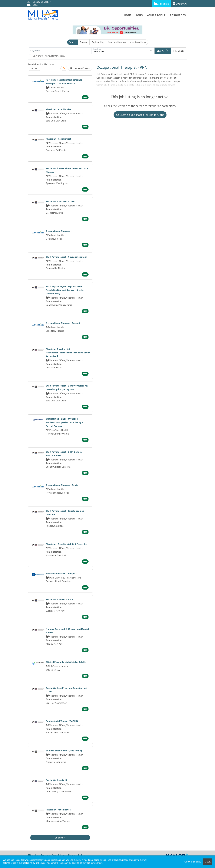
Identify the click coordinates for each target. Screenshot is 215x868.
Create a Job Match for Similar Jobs (140, 115)
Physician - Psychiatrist (58, 109)
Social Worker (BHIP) (57, 780)
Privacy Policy (77, 855)
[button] (178, 51)
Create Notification (80, 68)
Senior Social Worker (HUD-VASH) (64, 751)
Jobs (139, 15)
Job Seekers (161, 4)
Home (128, 15)
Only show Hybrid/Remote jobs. (49, 56)
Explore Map (98, 42)
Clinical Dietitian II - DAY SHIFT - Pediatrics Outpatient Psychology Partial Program (64, 422)
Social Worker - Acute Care (60, 201)
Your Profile (156, 15)
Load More (60, 838)
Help (33, 855)
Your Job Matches (117, 42)
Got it (208, 862)
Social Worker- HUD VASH (59, 599)
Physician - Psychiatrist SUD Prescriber (67, 544)
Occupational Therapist (59, 231)
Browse (84, 42)
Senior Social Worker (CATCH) (62, 721)
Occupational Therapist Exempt (63, 323)
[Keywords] (60, 51)
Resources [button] (178, 15)
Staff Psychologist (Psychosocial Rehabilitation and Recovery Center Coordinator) (65, 290)
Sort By (34, 68)
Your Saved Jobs (138, 42)
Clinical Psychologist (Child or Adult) (66, 662)
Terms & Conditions (53, 855)
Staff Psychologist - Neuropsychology (67, 257)
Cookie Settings (193, 862)
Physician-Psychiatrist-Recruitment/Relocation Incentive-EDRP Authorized (68, 353)
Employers (180, 4)
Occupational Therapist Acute (62, 485)
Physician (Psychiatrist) (59, 810)
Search (73, 42)
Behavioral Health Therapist (61, 573)
